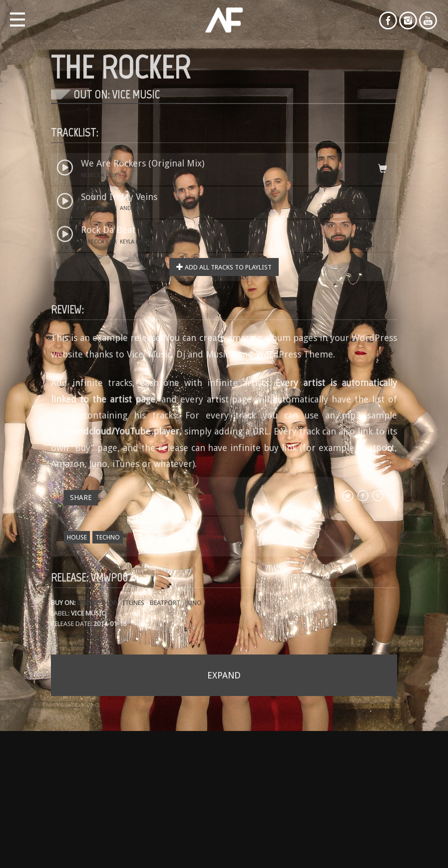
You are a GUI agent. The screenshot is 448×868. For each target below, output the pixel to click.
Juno (194, 603)
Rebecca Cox (99, 175)
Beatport (165, 603)
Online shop (98, 603)
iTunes (133, 603)
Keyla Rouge (137, 242)
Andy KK (131, 208)
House (77, 537)
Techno (108, 537)
